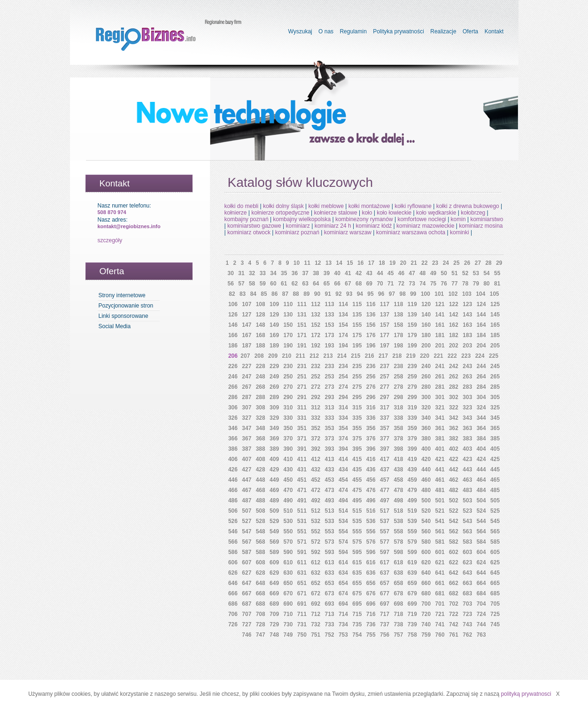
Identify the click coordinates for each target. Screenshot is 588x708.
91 (328, 294)
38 (316, 273)
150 (288, 325)
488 (261, 500)
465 (495, 480)
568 (261, 542)
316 (371, 408)
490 (288, 500)
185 (495, 335)
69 (369, 284)
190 (288, 346)
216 (370, 356)
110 (288, 304)
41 (348, 273)
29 (499, 263)
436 (371, 469)
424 (481, 459)
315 (357, 408)
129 (274, 315)
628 (261, 573)
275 (357, 387)
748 (274, 635)
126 (233, 315)
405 (495, 449)
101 (439, 294)
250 (288, 377)
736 (371, 624)
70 (380, 284)
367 (247, 439)
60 (273, 284)
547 (247, 531)
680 (426, 593)
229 (274, 366)
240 (426, 366)
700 (426, 604)
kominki (460, 232)
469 (274, 490)
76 (444, 284)
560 (426, 531)
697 (385, 604)
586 (233, 552)
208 (259, 356)
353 (330, 428)
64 (316, 284)
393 (330, 449)
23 (435, 263)
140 (426, 315)
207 (245, 356)
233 (330, 366)
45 (391, 273)
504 (481, 500)
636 (371, 573)
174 (343, 335)
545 (495, 521)
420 (426, 459)
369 (274, 439)
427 (247, 469)
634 (343, 573)
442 (454, 469)
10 (297, 263)
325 (495, 408)
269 (274, 387)
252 (316, 377)
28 (488, 263)
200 (426, 346)
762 (467, 635)
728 (261, 624)
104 (480, 294)
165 (495, 325)
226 (233, 366)
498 (398, 500)
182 (454, 335)
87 (285, 294)
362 (454, 428)
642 (454, 573)
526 (233, 521)
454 (343, 480)
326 (233, 418)
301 (440, 397)
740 (426, 624)
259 (412, 377)
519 (412, 511)
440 (426, 469)
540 (426, 521)
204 (481, 346)
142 (454, 315)
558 (398, 531)
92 (338, 294)
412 (316, 459)
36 (295, 273)
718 (398, 614)
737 (385, 624)
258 (398, 377)
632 (316, 573)
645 (495, 573)
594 (343, 552)
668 (261, 593)
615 (357, 562)
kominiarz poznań (297, 232)
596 (371, 552)
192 (316, 346)
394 (343, 449)
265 (495, 377)
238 (398, 366)
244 (481, 366)
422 (454, 459)
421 (440, 459)
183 (467, 335)
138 (398, 315)
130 (288, 315)
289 (274, 397)
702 (454, 604)
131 (302, 315)
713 (330, 614)
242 (454, 366)
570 (288, 542)
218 (397, 356)
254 (343, 377)
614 (343, 562)
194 (343, 346)
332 (316, 418)
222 (452, 356)
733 (330, 624)
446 (233, 480)
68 (359, 284)
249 (274, 377)
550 (288, 531)
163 (467, 325)
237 (385, 366)
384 (481, 439)
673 (330, 593)
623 (467, 562)
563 (467, 531)
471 (302, 490)
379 (412, 439)
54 (486, 273)
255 (357, 377)
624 (481, 562)
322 (454, 408)
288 (261, 397)
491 (302, 500)
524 (481, 511)
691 (302, 604)
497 (385, 500)
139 (412, 315)
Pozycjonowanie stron (126, 306)
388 (261, 449)
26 (467, 263)
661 (440, 583)
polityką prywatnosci (526, 694)
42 (359, 273)
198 (398, 346)
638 (398, 573)
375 (357, 439)
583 (467, 542)
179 (412, 335)
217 (383, 356)
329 (274, 418)
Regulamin (353, 31)
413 (330, 459)
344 (481, 418)
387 (247, 449)
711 (302, 614)
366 (233, 439)
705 (495, 604)
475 (357, 490)
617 (385, 562)
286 (233, 397)
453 (330, 480)
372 (316, 439)
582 (454, 542)
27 (478, 263)
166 (233, 335)
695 (357, 604)
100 (426, 294)
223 (466, 356)
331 (302, 418)
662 (454, 583)
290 (288, 397)
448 (261, 480)
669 (274, 593)
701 (440, 604)
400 (426, 449)
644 (481, 573)
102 (453, 294)
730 (288, 624)
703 (467, 604)
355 (357, 428)
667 (247, 593)
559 (412, 531)
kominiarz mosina (481, 226)
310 (288, 408)
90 (317, 294)
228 (261, 366)
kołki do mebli (242, 206)
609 (274, 562)
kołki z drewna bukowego (468, 206)
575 (357, 542)
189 (274, 346)
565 (495, 531)
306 (233, 408)
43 (369, 273)
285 (495, 387)
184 (481, 335)
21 (414, 263)
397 (385, 449)
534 (343, 521)
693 (330, 604)
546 (233, 531)
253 (330, 377)
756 (385, 635)
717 (385, 614)
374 (343, 439)
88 (296, 294)
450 (288, 480)
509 (274, 511)
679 (412, 593)
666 (233, 593)
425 (495, 459)
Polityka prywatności (398, 31)
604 (481, 552)
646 (233, 583)
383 (467, 439)
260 (426, 377)
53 (476, 273)
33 (263, 273)
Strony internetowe (122, 295)
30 (231, 273)
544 (481, 521)
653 (330, 583)
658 (398, 583)
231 (302, 366)
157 (385, 325)
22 (424, 263)
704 (481, 604)
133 (330, 315)
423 (467, 459)
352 (316, 428)
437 (385, 469)
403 (467, 449)
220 (425, 356)
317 (385, 408)
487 (247, 500)
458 (398, 480)
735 (357, 624)
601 (440, 552)
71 (391, 284)
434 (343, 469)
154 (343, 325)
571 (302, 542)
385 (495, 439)
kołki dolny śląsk (283, 206)
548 (261, 531)
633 (330, 573)
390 (288, 449)
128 (261, 315)
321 (440, 408)
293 (330, 397)
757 (398, 635)
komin (458, 219)
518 (398, 511)
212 (314, 356)
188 (261, 346)
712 (316, 614)
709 (274, 614)
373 (330, 439)
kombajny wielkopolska (302, 219)
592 (316, 552)
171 (302, 335)
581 (440, 542)
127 (247, 315)
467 (247, 490)
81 (497, 284)
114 (343, 304)
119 (412, 304)
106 (233, 304)
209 (273, 356)
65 (327, 284)
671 (302, 593)
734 (343, 624)
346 (233, 428)
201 (440, 346)
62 (295, 284)
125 (495, 304)
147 (247, 325)
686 (233, 604)
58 (252, 284)
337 (385, 418)
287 (247, 397)
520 (426, 511)
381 (440, 439)
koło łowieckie (394, 213)
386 (233, 449)
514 (343, 511)
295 (357, 397)
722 (454, 614)
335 (357, 418)
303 (467, 397)
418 (398, 459)
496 (371, 500)
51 (454, 273)
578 (398, 542)
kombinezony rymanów (364, 219)
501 (440, 500)
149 (274, 325)
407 (247, 459)
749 (288, 635)
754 (357, 635)
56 (231, 284)
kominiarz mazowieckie (425, 226)
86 (275, 294)
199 (412, 346)
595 (357, 552)
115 (357, 304)
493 (330, 500)
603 (467, 552)
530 (288, 521)
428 (261, 469)
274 (343, 387)
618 (398, 562)
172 (316, 335)
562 (454, 531)
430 (288, 469)
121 (440, 304)
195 (357, 346)
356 (371, 428)
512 (316, 511)
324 (481, 408)
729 (274, 624)
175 (357, 335)
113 (330, 304)
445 (495, 469)
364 (481, 428)
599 (412, 552)
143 (467, 315)
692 (316, 604)
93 (349, 294)
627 (247, 573)
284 (481, 387)
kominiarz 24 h (333, 226)
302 (454, 397)
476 (371, 490)
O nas (326, 31)
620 (426, 562)
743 (467, 624)
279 (412, 387)
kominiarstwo (487, 219)
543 (467, 521)
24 (446, 263)
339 (412, 418)
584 (481, 542)
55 (497, 273)
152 (316, 325)
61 (284, 284)
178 (398, 335)
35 (284, 273)
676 (371, 593)
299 (412, 397)
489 (274, 500)
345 (495, 418)
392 (316, 449)
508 (261, 511)
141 (440, 315)
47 (412, 273)
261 (440, 377)
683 (467, 593)
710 (288, 614)
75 (433, 284)
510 (288, 511)
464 (481, 480)
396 (371, 449)
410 (288, 459)
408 (261, 459)
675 (357, 593)
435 (357, 469)
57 (241, 284)
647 (247, 583)
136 (371, 315)
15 (350, 263)
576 (371, 542)
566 (233, 542)
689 (274, 604)
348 (261, 428)
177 (385, 335)
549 (274, 531)
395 (357, 449)
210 (286, 356)
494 (343, 500)
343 (467, 418)
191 (302, 346)
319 (412, 408)
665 (495, 583)
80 (486, 284)
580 (426, 542)
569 (274, 542)
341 (440, 418)
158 (398, 325)
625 (495, 562)
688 (261, 604)
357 (385, 428)
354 (343, 428)
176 (371, 335)
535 (357, 521)
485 (495, 490)
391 (302, 449)
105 (495, 294)
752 (330, 635)
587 (247, 552)
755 (371, 635)
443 (467, 469)
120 (426, 304)
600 (426, 552)
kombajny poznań (247, 219)
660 (426, 583)
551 (302, 531)
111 (302, 304)
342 (454, 418)
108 (261, 304)
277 (385, 387)
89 (306, 294)
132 (316, 315)
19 (392, 263)
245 (495, 366)
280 (426, 387)
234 (343, 366)
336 (371, 418)
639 (412, 573)
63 (305, 284)
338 (398, 418)
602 (454, 552)
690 (288, 604)
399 (412, 449)
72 (401, 284)
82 (232, 294)
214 (342, 356)
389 (274, 449)
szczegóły (110, 240)
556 (371, 531)
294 (343, 397)
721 (440, 614)
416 (371, 459)
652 (316, 583)
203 (467, 346)
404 (481, 449)
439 (412, 469)
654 (343, 583)
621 (440, 562)
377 (385, 439)
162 (454, 325)
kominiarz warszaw (348, 232)
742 (454, 624)
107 (247, 304)
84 (253, 294)
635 (357, 573)
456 (371, 480)
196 (371, 346)
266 (233, 387)
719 (412, 614)
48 (422, 273)
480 (426, 490)
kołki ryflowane (413, 206)
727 (247, 624)
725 (495, 614)
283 (467, 387)
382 (454, 439)
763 (481, 635)
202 (454, 346)
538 (398, 521)
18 (382, 263)
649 (274, 583)
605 (495, 552)
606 (233, 562)
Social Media (115, 326)
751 (316, 635)
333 (330, 418)
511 (302, 511)
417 (385, 459)
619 (412, 562)
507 (247, 511)
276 (371, 387)
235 (357, 366)
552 (316, 531)
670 (288, 593)
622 (454, 562)
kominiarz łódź (374, 226)
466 (233, 490)
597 (385, 552)
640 (426, 573)
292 (316, 397)
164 (481, 325)
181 (440, 335)
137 (385, 315)
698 (398, 604)
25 (456, 263)
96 (381, 294)
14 (339, 263)
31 (241, 273)
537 (385, 521)
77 (454, 284)
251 (302, 377)
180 (426, 335)
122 (454, 304)
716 (371, 614)
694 (343, 604)
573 (330, 542)
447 (247, 480)
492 (316, 500)
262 (454, 377)
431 (302, 469)
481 (440, 490)
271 (302, 387)
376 (371, 439)
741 (440, 624)
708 (261, 614)
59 (263, 284)
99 (413, 294)
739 (412, 624)
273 (330, 387)
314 (343, 408)
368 (261, 439)
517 (385, 511)
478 (398, 490)
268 (261, 387)
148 (261, 325)
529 (274, 521)
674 (343, 593)
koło (367, 213)
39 (327, 273)
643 (467, 573)
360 (426, 428)
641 (440, 573)
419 (412, 459)
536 (371, 521)
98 (402, 294)
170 (288, 335)
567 (247, 542)
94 (360, 294)
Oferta (470, 31)
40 (337, 273)
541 (440, 521)
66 (337, 284)
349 (274, 428)
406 (233, 459)
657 (385, 583)
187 (247, 346)
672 (316, 593)
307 (247, 408)
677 (385, 593)
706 (233, 614)
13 (329, 263)
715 (357, 614)
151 (302, 325)
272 (316, 387)
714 (343, 614)
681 (440, 593)
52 (465, 273)
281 (440, 387)
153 (330, 325)
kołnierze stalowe (336, 213)
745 (495, 624)
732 (316, 624)
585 (495, 542)
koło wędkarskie (436, 213)
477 (385, 490)
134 (343, 315)
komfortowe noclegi (422, 219)
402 (454, 449)
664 (481, 583)
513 (330, 511)
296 (371, 397)
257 (385, 377)
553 (330, 531)
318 (398, 408)
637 (385, 573)
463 (467, 480)
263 (467, 377)
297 (385, 397)
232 (316, 366)
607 (247, 562)
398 (398, 449)
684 (481, 593)
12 (318, 263)
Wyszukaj (300, 31)
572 (316, 542)
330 (288, 418)
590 (288, 552)
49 (433, 273)
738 (398, 624)
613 (330, 562)
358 (398, 428)
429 (274, 469)
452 (316, 480)
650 (288, 583)
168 (261, 335)
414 (343, 459)
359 (412, 428)
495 (357, 500)
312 (316, 408)
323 (467, 408)
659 (412, 583)
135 (357, 315)
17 (371, 263)
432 (316, 469)
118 (398, 304)
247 (247, 377)
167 (247, 335)
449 (274, 480)
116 (371, 304)
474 (343, 490)
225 (494, 356)
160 (426, 325)
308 (261, 408)
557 (385, 531)
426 (233, 469)
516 (371, 511)
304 (481, 397)
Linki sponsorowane (124, 316)
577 (385, 542)
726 (233, 624)
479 (412, 490)
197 (385, 346)
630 (288, 573)
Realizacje (443, 31)
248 (261, 377)
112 (316, 304)
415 (357, 459)
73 (412, 284)
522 (454, 511)
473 (330, 490)
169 (274, 335)
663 (467, 583)
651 (302, 583)
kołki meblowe (326, 206)
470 (288, 490)
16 (360, 263)
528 (261, 521)
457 (385, 480)
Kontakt (494, 31)
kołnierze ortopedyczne (280, 213)
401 (440, 449)
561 (440, 531)
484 (481, 490)
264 (481, 377)
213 (328, 356)
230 (288, 366)
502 (454, 500)
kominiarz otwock (249, 232)
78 (465, 284)
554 (343, 531)
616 (371, 562)
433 (330, 469)
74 (422, 284)
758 (412, 635)
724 (481, 614)
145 (495, 315)
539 (412, 521)
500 (426, 500)
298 (398, 397)
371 (302, 439)
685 (495, 593)
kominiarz (298, 226)
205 (495, 346)
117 (385, 304)
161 (440, 325)
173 (330, 335)
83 (243, 294)
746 (247, 635)
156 (371, 325)
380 (426, 439)
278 (398, 387)
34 (273, 273)
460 (426, 480)
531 (302, 521)
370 (288, 439)
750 (302, 635)
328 (261, 418)
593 (330, 552)
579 (412, 542)
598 (398, 552)
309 (274, 408)
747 (261, 635)
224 (480, 356)
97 (392, 294)
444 (481, 469)
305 (495, 397)
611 (302, 562)
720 (426, 614)
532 (316, 521)
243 (467, 366)
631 (302, 573)
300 (426, 397)
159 (412, 325)
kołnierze (236, 213)
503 (467, 500)
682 (454, 593)
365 (495, 428)
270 (288, 387)
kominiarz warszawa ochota (411, 232)
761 (454, 635)
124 (481, 304)
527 (247, 521)
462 (454, 480)
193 (330, 346)
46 (401, 273)
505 (495, 500)
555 (357, 531)
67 (348, 284)
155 (357, 325)
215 (356, 356)
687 (247, 604)
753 (343, 635)
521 (440, 511)
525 (495, 511)
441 (440, 469)
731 (302, 624)
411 (302, 459)
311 (302, 408)
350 (288, 428)
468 (261, 490)
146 (233, 325)
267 (247, 387)
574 (343, 542)
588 (261, 552)
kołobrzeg (473, 213)
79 (476, 284)
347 (247, 428)
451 (302, 480)
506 (233, 511)
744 (481, 624)
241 (440, 366)
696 (371, 604)
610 (288, 562)
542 (454, 521)
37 (305, 273)
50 (444, 273)
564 (481, 531)
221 (439, 356)
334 (343, 418)
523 (467, 511)
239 (412, 366)
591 (302, 552)
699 (412, 604)
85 (264, 294)
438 (398, 469)
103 (467, 294)
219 (411, 356)
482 (454, 490)
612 (316, 562)
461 (440, 480)
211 (301, 356)
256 (371, 377)
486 (233, 500)
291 (302, 397)
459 (412, 480)
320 (426, 408)
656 (371, 583)
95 (370, 294)
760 (440, 635)
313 (330, 408)
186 (233, 346)
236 (371, 366)
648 (261, 583)
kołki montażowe (369, 206)
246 (233, 377)
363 (467, 428)
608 (261, 562)
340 (426, 418)
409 (274, 459)
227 (247, 366)
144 (481, 315)
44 (380, 273)
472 (316, 490)
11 (307, 263)
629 (274, 573)
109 (274, 304)
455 (357, 480)
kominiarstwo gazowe (254, 226)
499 (412, 500)
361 (440, 428)
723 (467, 614)
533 (330, 521)
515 (357, 511)
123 (467, 304)
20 (403, 263)
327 (247, 418)
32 (252, 273)
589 (274, 552)
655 (357, 583)
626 (233, 573)
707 (247, 614)
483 (467, 490)
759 (426, 635)
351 (302, 428)
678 (398, 593)
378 (398, 439)
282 (454, 387)
